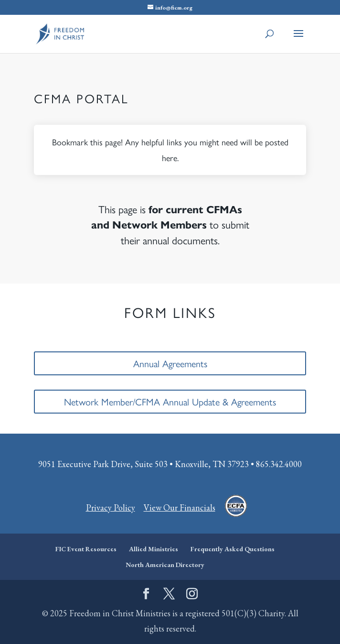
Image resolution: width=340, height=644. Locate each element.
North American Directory (165, 565)
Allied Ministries (154, 549)
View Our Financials (180, 508)
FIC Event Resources (86, 549)
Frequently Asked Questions (233, 549)
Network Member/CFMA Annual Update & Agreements (170, 401)
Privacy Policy (111, 508)
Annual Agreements (170, 363)
